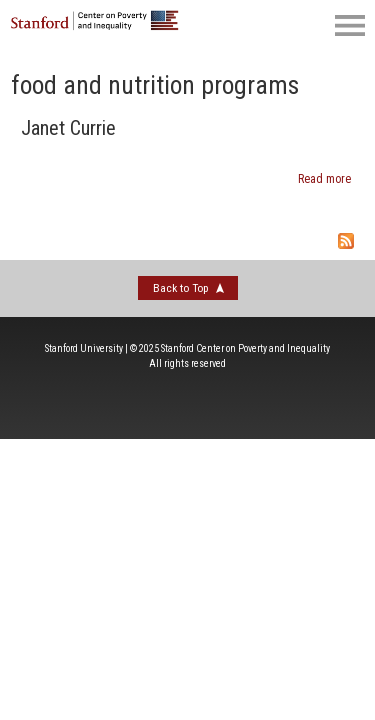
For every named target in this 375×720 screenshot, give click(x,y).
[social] (300, 25)
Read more (324, 179)
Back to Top (180, 288)
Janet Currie (68, 128)
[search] (260, 25)
